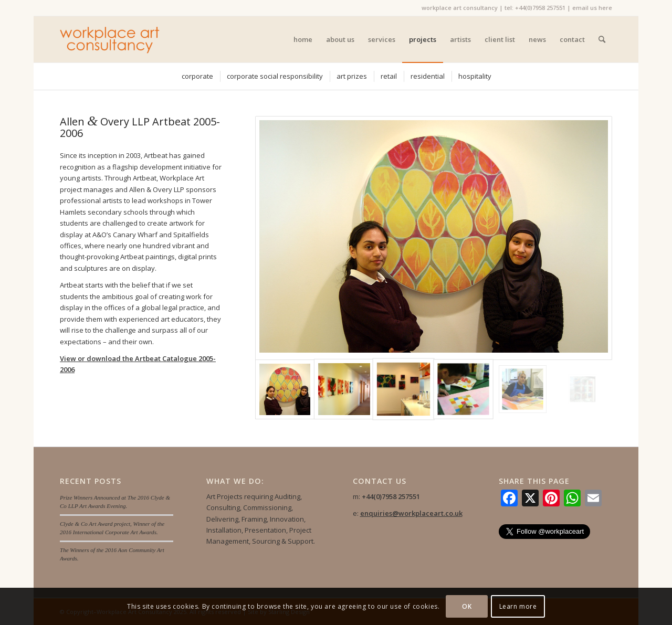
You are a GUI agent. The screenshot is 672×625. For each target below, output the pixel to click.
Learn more (518, 606)
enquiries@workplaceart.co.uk (411, 513)
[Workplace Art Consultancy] (110, 39)
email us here (592, 8)
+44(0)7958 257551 (540, 8)
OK (467, 606)
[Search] (602, 39)
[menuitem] (303, 39)
